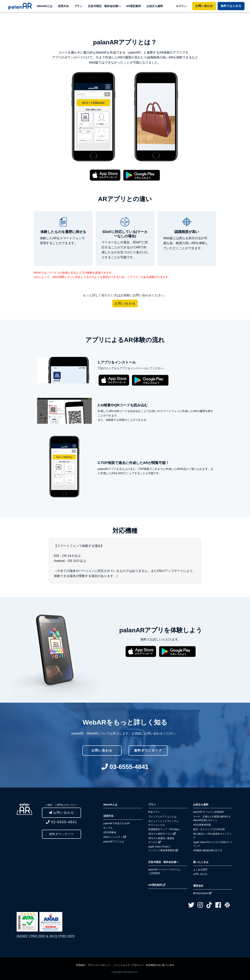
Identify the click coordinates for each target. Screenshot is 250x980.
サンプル (108, 828)
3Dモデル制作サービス (162, 834)
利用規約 (81, 965)
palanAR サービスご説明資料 (208, 812)
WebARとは (45, 6)
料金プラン (154, 812)
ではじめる (231, 6)
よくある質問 (200, 870)
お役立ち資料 (155, 6)
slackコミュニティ (115, 837)
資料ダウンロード (62, 834)
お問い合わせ (204, 6)
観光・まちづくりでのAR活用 (209, 829)
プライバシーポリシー (99, 965)
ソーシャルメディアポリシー (129, 965)
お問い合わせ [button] (125, 303)
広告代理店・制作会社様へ (104, 6)
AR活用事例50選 (202, 825)
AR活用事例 (110, 832)
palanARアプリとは (114, 842)
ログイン (181, 6)
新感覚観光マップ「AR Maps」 (165, 829)
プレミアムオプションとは (162, 817)
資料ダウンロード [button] (148, 750)
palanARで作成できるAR (117, 823)
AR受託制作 (134, 6)
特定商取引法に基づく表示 (160, 965)
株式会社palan (202, 893)
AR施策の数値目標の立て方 (208, 850)
